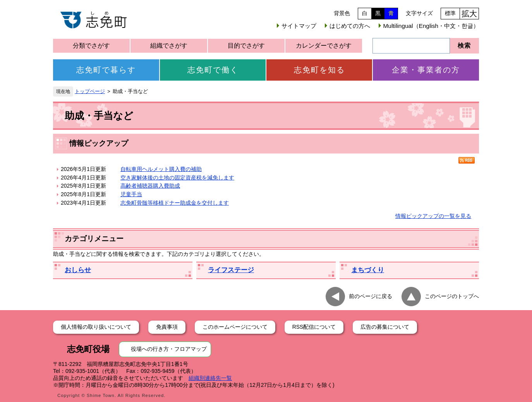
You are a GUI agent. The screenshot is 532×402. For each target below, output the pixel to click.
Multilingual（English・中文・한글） (431, 26)
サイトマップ (299, 26)
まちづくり (368, 270)
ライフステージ (231, 270)
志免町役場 (88, 349)
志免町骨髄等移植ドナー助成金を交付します (175, 203)
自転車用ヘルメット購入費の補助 (161, 169)
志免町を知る (319, 70)
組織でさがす (169, 46)
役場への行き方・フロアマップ (169, 349)
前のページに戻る (371, 296)
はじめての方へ (350, 26)
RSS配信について (314, 327)
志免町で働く (213, 70)
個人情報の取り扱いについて (96, 327)
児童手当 (131, 194)
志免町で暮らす (106, 70)
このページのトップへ (452, 296)
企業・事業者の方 (426, 70)
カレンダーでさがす (324, 46)
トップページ (90, 91)
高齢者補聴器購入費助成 (150, 186)
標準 (450, 13)
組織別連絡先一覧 (210, 378)
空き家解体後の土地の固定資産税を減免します (177, 178)
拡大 (469, 14)
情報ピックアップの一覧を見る (433, 216)
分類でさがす (91, 46)
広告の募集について (385, 327)
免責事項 (167, 327)
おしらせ (78, 270)
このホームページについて (235, 327)
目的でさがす (246, 46)
